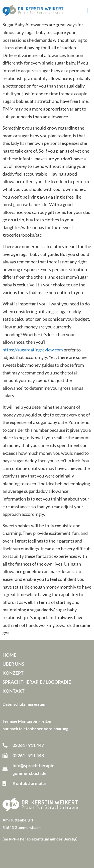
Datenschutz (14, 704)
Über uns (13, 664)
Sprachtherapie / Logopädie (37, 682)
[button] (88, 10)
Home (9, 655)
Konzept (13, 673)
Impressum (35, 704)
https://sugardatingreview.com (33, 350)
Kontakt (14, 691)
